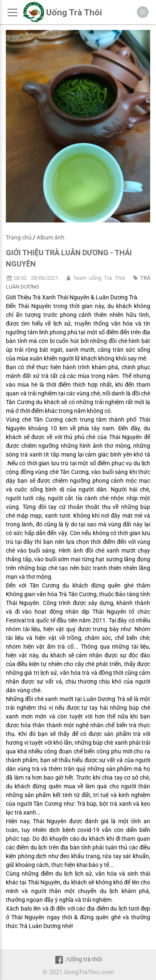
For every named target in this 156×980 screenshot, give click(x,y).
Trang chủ (19, 237)
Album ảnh (51, 237)
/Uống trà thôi (78, 959)
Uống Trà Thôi (74, 12)
